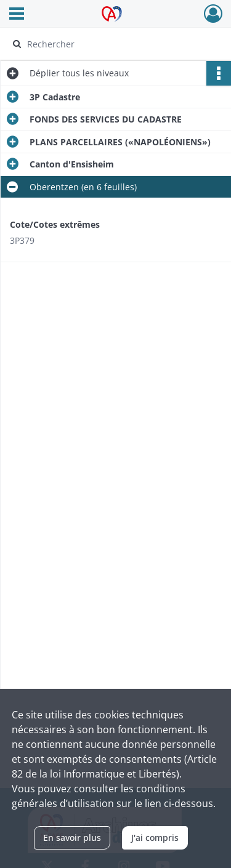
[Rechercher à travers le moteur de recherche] (114, 44)
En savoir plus (72, 838)
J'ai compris (155, 838)
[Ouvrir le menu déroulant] (17, 15)
